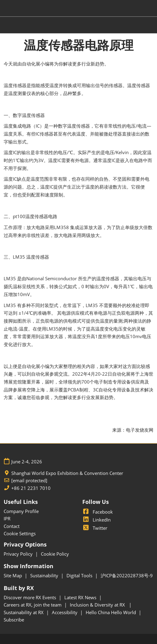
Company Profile (21, 511)
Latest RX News (81, 597)
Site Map (13, 575)
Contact (12, 526)
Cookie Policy (55, 554)
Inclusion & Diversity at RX (99, 605)
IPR (7, 518)
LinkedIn (96, 520)
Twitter (95, 528)
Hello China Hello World (111, 612)
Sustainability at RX (24, 612)
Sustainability (45, 575)
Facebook (98, 512)
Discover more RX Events (30, 597)
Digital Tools (80, 575)
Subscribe (14, 620)
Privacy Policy (19, 554)
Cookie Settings (20, 533)
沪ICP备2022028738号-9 (127, 575)
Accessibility (65, 612)
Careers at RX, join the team (33, 605)
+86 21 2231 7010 (31, 488)
